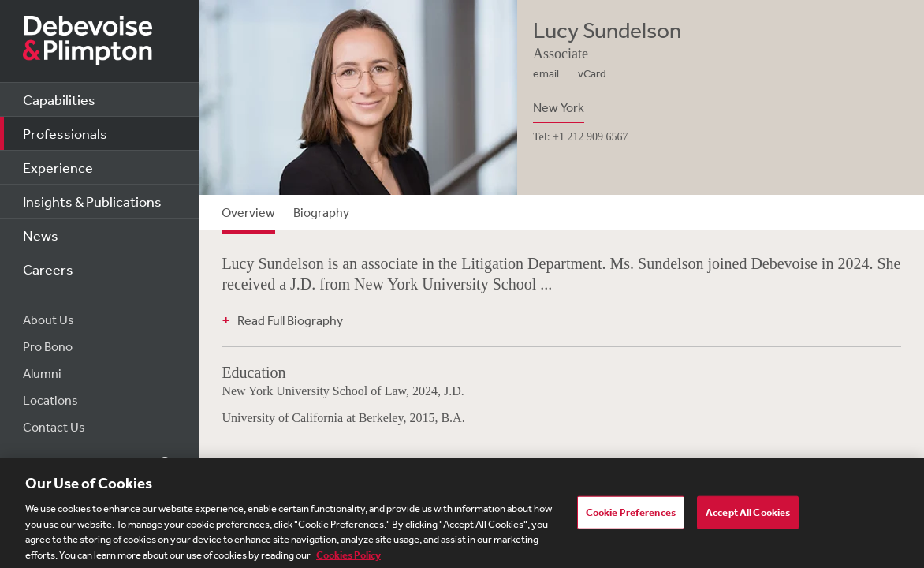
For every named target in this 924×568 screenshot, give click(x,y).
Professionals (65, 133)
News (41, 235)
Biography (321, 212)
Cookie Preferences (631, 516)
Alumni (42, 373)
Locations (50, 400)
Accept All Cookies (748, 516)
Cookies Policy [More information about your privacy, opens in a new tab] (348, 559)
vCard (592, 73)
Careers (48, 269)
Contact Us (54, 427)
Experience (58, 167)
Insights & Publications (92, 201)
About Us (48, 319)
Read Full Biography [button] (290, 320)
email (546, 73)
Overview (248, 212)
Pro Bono (48, 346)
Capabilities (59, 99)
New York (559, 107)
